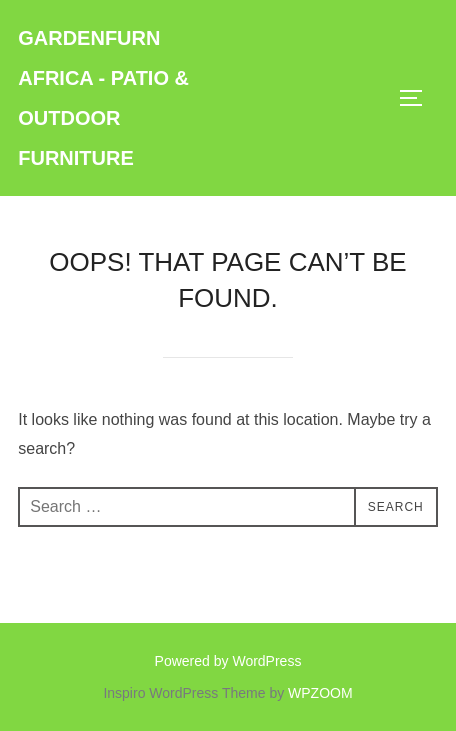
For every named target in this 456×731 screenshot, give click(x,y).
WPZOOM (320, 693)
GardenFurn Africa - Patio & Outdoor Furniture (103, 98)
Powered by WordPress (228, 661)
